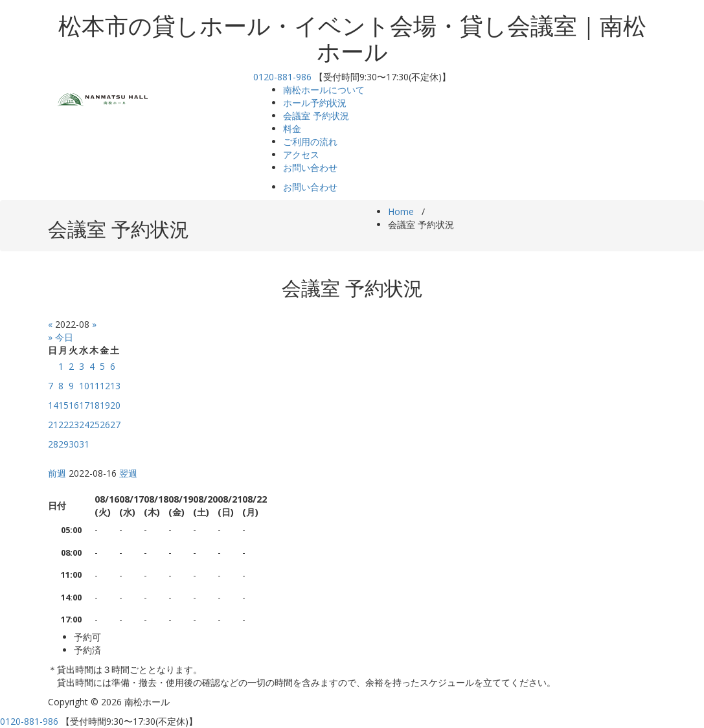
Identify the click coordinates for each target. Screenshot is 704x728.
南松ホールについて (324, 90)
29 (63, 444)
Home (401, 211)
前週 (57, 473)
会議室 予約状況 (316, 116)
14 (53, 405)
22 (63, 425)
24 (84, 425)
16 (74, 405)
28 (53, 444)
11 (95, 386)
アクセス (301, 154)
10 (84, 386)
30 (74, 444)
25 (95, 425)
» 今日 (61, 337)
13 (115, 386)
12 (105, 386)
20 (115, 405)
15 (63, 405)
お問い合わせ (310, 167)
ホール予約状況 (315, 103)
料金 (292, 129)
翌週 (128, 473)
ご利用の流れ (310, 142)
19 (105, 405)
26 (105, 425)
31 (84, 444)
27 (115, 425)
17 (84, 405)
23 (74, 425)
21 (53, 425)
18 (95, 405)
